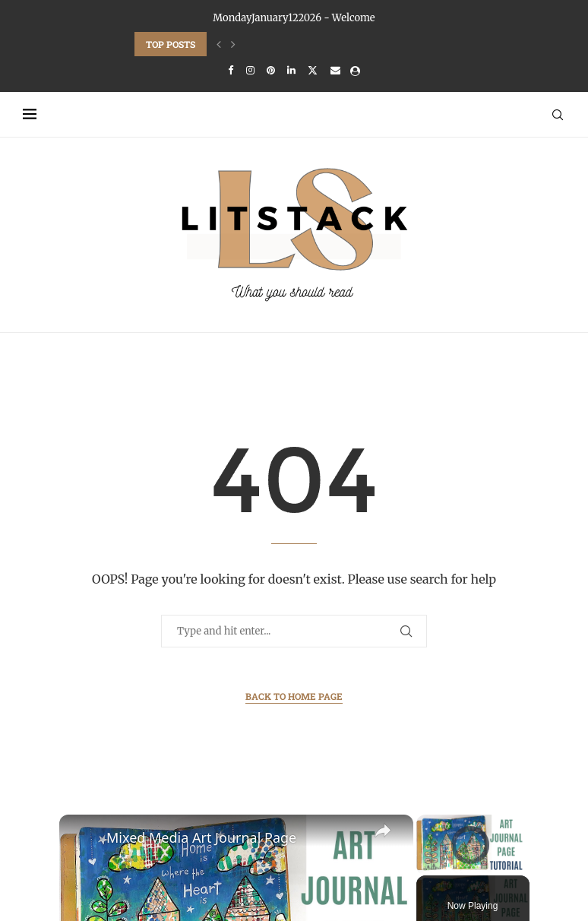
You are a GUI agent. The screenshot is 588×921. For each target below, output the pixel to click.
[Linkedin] (291, 70)
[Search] (558, 115)
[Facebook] (231, 70)
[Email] (335, 70)
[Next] (233, 44)
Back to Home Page (294, 696)
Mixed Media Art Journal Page (201, 837)
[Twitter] (313, 70)
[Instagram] (250, 70)
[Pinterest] (271, 70)
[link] (84, 839)
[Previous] (219, 44)
